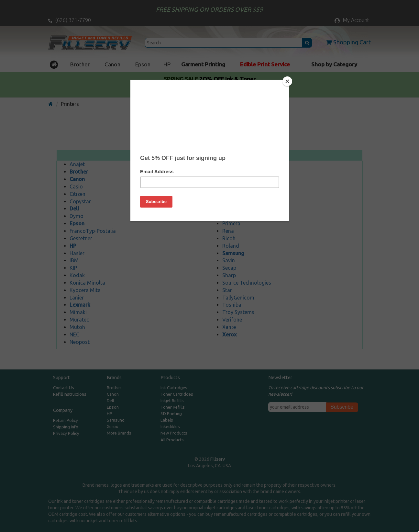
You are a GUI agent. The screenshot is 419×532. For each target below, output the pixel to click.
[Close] (287, 81)
